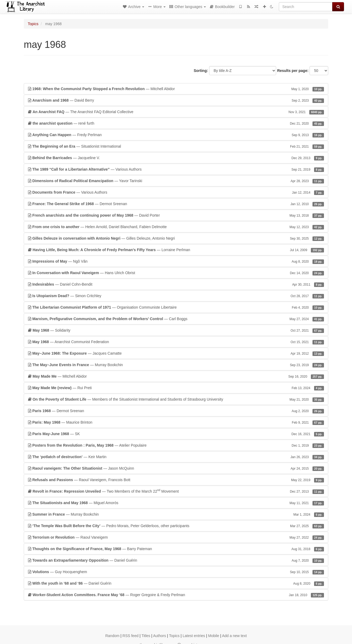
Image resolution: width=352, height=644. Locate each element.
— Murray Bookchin (176, 365)
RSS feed (131, 636)
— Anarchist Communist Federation (176, 342)
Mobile (214, 636)
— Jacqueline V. (176, 158)
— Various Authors (176, 169)
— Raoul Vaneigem (176, 537)
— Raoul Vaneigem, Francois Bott (176, 480)
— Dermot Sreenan (176, 204)
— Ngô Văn (176, 261)
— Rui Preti (176, 388)
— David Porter (176, 215)
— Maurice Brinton (176, 422)
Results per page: (293, 71)
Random (112, 636)
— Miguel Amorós (176, 503)
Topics (33, 24)
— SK (176, 434)
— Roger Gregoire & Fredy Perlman (176, 595)
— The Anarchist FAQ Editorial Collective (176, 112)
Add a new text (234, 636)
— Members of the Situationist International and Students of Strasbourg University (176, 399)
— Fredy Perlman (176, 135)
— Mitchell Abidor (176, 89)
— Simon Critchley (176, 296)
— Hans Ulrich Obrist (176, 273)
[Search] (306, 7)
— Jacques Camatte (176, 353)
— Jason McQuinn (176, 468)
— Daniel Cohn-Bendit (176, 284)
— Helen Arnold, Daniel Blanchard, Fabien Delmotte (176, 227)
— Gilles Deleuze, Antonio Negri (176, 238)
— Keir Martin (176, 457)
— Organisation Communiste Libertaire (176, 307)
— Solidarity (176, 330)
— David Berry (176, 100)
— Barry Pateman (176, 549)
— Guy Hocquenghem (176, 572)
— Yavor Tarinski (176, 181)
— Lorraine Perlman (176, 250)
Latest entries (194, 636)
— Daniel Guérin (176, 560)
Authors (159, 636)
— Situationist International (176, 146)
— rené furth (176, 123)
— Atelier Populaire (176, 445)
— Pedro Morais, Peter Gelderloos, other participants (176, 526)
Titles (146, 636)
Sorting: (201, 71)
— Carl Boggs (176, 319)
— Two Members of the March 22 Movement (176, 491)
